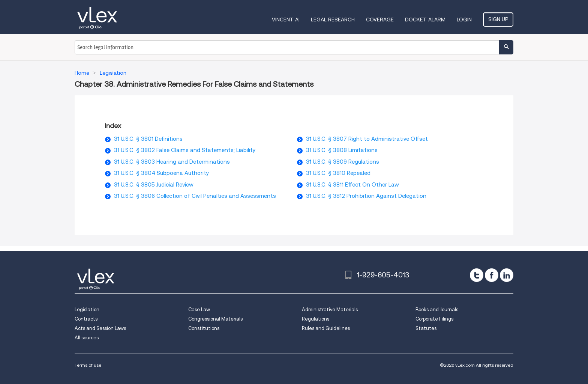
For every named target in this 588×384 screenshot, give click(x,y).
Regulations (316, 319)
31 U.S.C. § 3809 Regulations (343, 162)
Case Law (199, 309)
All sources (87, 338)
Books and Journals (437, 309)
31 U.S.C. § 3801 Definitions (148, 139)
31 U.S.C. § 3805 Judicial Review (154, 185)
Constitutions (204, 328)
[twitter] (477, 275)
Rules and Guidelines (326, 328)
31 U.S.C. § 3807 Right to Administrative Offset (367, 139)
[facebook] (492, 275)
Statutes (426, 328)
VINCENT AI (286, 20)
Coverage (380, 20)
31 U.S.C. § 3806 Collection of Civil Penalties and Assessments (195, 196)
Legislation (87, 309)
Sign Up (498, 19)
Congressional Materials (215, 319)
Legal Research (333, 20)
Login (464, 20)
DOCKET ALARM (425, 20)
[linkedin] (507, 275)
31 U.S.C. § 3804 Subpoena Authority (161, 173)
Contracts (86, 319)
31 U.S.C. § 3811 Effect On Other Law (352, 185)
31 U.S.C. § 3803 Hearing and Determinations (172, 162)
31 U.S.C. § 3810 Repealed (338, 173)
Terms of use (88, 365)
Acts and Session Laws (100, 328)
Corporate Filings (434, 319)
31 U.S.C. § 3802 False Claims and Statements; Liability (185, 150)
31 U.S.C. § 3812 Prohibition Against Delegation (366, 196)
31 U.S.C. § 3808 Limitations (342, 150)
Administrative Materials (330, 309)
